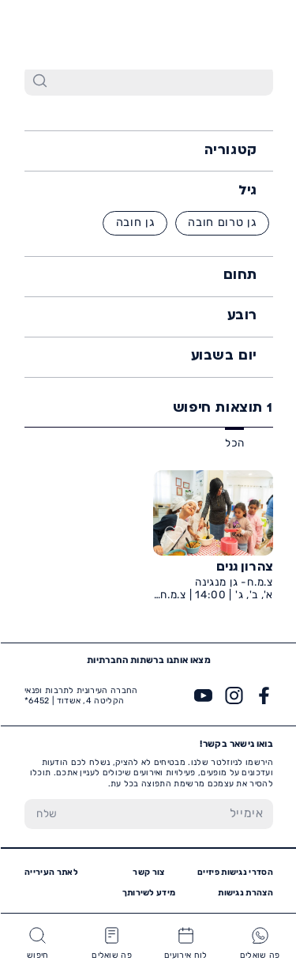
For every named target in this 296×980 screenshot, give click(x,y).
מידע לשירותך (148, 893)
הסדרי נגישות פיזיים (234, 872)
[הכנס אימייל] (170, 814)
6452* (49, 34)
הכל (234, 443)
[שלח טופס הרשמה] (46, 814)
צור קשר (148, 872)
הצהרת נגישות (245, 893)
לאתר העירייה (51, 872)
